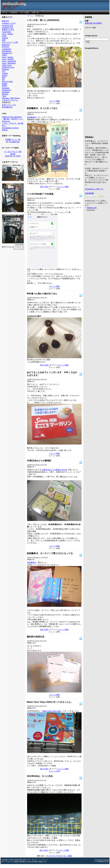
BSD (4, 77)
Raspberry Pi (7, 53)
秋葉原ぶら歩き (8, 30)
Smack (5, 75)
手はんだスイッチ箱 (10, 42)
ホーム (30, 16)
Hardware (6, 92)
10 (61, 856)
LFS (3, 71)
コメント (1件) (54, 771)
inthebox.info (92, 208)
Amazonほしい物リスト (94, 189)
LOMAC (5, 73)
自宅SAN (5, 47)
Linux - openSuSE (9, 61)
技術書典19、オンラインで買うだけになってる (50, 553)
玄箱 (4, 40)
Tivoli (4, 96)
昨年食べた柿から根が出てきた (42, 294)
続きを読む (45, 187)
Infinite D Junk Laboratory (12, 117)
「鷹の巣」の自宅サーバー (13, 119)
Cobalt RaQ (6, 32)
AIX (3, 79)
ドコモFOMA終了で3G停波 (40, 194)
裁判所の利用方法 (36, 637)
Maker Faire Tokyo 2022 (52, 711)
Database (6, 88)
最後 (70, 856)
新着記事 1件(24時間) (93, 23)
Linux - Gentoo (8, 57)
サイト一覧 (16, 140)
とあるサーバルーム (10, 100)
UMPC (4, 55)
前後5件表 (15, 142)
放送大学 (5, 21)
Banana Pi (6, 45)
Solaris (5, 84)
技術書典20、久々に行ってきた (42, 108)
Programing (6, 90)
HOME (13, 154)
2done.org (6, 121)
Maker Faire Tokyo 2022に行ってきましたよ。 (50, 702)
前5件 (7, 156)
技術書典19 (32, 562)
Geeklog (106, 860)
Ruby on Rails (7, 82)
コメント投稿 (54, 101)
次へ (65, 856)
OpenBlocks (7, 51)
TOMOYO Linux (8, 67)
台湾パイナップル (9, 105)
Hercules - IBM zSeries (11, 98)
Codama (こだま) (9, 23)
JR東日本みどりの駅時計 (39, 461)
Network (5, 94)
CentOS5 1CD (7, 25)
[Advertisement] (97, 91)
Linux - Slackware (9, 63)
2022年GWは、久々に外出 (40, 776)
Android (5, 38)
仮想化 (5, 86)
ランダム (8, 152)
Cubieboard (6, 49)
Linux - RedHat (8, 59)
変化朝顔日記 (7, 107)
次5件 (18, 156)
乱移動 (8, 140)
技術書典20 (32, 117)
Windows (5, 69)
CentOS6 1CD (7, 27)
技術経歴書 (89, 193)
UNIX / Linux (7, 65)
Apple (4, 36)
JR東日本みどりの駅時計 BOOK (54, 470)
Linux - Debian (8, 34)
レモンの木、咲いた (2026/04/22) (43, 20)
